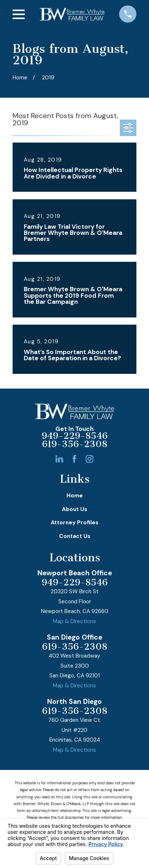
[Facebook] (74, 459)
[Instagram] (89, 459)
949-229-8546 (75, 436)
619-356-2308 (75, 444)
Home (75, 496)
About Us (74, 509)
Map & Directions (74, 621)
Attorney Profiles (74, 523)
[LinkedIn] (59, 459)
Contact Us (75, 536)
